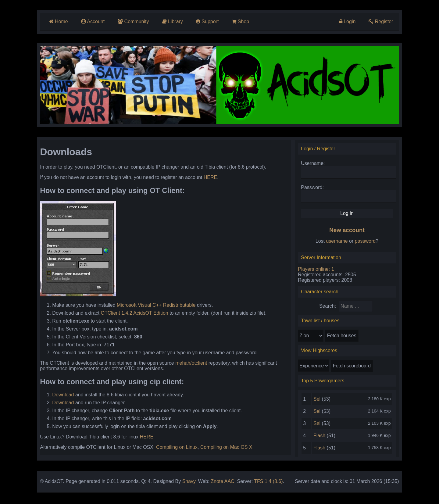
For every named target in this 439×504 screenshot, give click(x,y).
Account (90, 21)
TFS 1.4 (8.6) (265, 483)
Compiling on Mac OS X (223, 449)
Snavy (185, 483)
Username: (314, 165)
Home (55, 21)
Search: (330, 307)
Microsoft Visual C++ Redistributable (153, 307)
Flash (321, 437)
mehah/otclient (188, 365)
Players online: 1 (317, 271)
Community (131, 21)
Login (350, 21)
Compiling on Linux (173, 449)
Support (206, 21)
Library (170, 21)
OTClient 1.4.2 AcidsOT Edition (131, 315)
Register (384, 21)
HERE (207, 179)
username (339, 243)
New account (349, 232)
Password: (314, 189)
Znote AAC (219, 483)
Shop (239, 21)
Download (60, 396)
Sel (319, 400)
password (368, 243)
